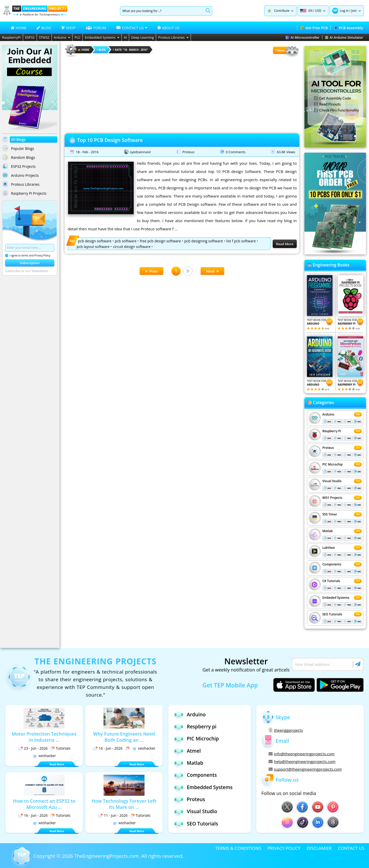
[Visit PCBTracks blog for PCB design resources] (335, 253)
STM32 (44, 37)
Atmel (187, 751)
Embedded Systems (102, 37)
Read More (285, 244)
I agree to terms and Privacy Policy (28, 255)
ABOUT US (168, 28)
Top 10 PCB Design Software (110, 140)
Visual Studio (332, 481)
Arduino (62, 37)
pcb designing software (204, 241)
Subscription (30, 263)
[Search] (162, 11)
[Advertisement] (182, 94)
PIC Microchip (332, 464)
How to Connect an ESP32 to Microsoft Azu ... (44, 804)
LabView (329, 548)
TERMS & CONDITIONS (238, 848)
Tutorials (60, 748)
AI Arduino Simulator (344, 37)
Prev (151, 271)
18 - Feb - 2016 (87, 152)
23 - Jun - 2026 (33, 748)
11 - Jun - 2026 (113, 815)
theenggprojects (286, 730)
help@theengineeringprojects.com (302, 761)
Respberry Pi (332, 431)
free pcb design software (160, 241)
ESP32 (30, 37)
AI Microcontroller (303, 37)
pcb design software (95, 241)
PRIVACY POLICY (284, 848)
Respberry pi (195, 726)
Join (354, 11)
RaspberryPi (11, 37)
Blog (101, 50)
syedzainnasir (141, 152)
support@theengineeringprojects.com (305, 769)
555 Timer (330, 514)
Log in (344, 11)
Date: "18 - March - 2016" (130, 50)
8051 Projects (332, 498)
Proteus (188, 152)
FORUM (96, 28)
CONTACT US (351, 848)
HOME (19, 28)
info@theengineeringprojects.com (302, 754)
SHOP (68, 28)
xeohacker (44, 756)
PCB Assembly (348, 28)
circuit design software (132, 247)
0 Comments (236, 152)
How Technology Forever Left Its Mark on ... (124, 804)
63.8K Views (286, 152)
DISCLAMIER (319, 848)
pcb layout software (93, 247)
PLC (78, 37)
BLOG (44, 28)
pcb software (126, 241)
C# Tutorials (331, 581)
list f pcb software (241, 241)
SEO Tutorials (332, 614)
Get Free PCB (314, 28)
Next (213, 271)
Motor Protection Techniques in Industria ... (44, 737)
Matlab (328, 531)
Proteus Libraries (173, 37)
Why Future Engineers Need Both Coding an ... (124, 737)
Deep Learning (142, 37)
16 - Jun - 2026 (107, 748)
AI (125, 37)
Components (332, 564)
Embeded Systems (336, 598)
